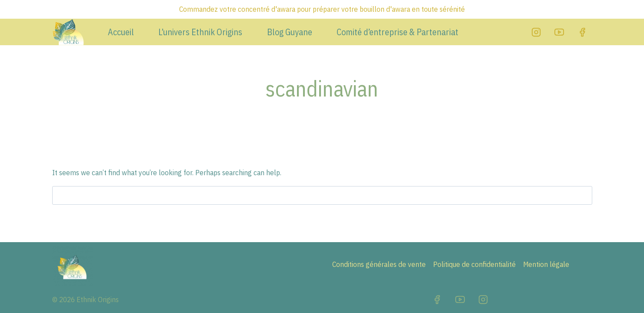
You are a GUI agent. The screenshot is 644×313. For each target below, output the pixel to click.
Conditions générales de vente (379, 264)
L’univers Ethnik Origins (200, 32)
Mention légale (546, 264)
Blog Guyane (290, 32)
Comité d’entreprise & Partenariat (397, 32)
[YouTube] (559, 32)
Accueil (121, 32)
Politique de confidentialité (474, 264)
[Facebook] (582, 32)
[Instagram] (536, 32)
